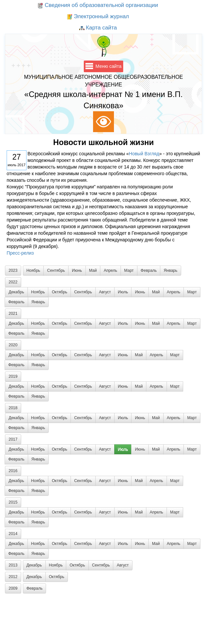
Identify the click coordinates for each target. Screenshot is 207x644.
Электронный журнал (98, 17)
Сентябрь (56, 271)
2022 (13, 282)
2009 (13, 588)
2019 (13, 376)
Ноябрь (33, 271)
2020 (13, 345)
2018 (13, 408)
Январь (170, 271)
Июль (123, 292)
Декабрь (16, 292)
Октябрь (59, 292)
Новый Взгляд (144, 154)
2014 (13, 534)
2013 (13, 565)
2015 (13, 502)
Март (129, 271)
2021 (13, 314)
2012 (13, 577)
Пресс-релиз (20, 253)
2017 (13, 439)
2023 (13, 271)
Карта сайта (98, 28)
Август (105, 292)
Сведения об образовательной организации (98, 6)
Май (93, 271)
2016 (13, 471)
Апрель (110, 271)
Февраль (149, 271)
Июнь (77, 271)
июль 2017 (17, 159)
